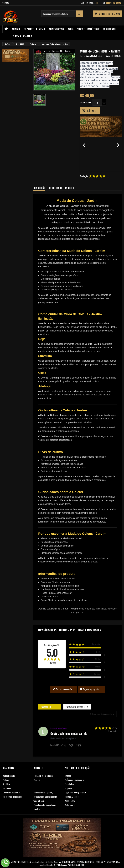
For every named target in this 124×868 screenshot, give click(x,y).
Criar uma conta (114, 3)
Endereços (7, 788)
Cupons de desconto (11, 792)
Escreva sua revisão (62, 689)
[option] (101, 144)
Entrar (99, 3)
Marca (109, 56)
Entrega (68, 776)
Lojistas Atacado (71, 797)
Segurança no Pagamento (75, 792)
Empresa (68, 788)
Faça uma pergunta (89, 689)
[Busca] (62, 14)
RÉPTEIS (28, 29)
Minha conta (69, 805)
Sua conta (8, 768)
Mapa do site (70, 801)
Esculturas (109, 29)
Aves (70, 29)
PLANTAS (41, 29)
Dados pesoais (9, 776)
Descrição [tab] (39, 188)
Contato (6, 3)
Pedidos (6, 780)
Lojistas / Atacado (22, 36)
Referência (85, 56)
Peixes (80, 29)
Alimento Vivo (56, 29)
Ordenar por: (95, 714)
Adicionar (89, 110)
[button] (83, 144)
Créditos (6, 784)
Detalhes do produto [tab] (62, 188)
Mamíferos (93, 29)
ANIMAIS (16, 29)
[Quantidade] (97, 102)
